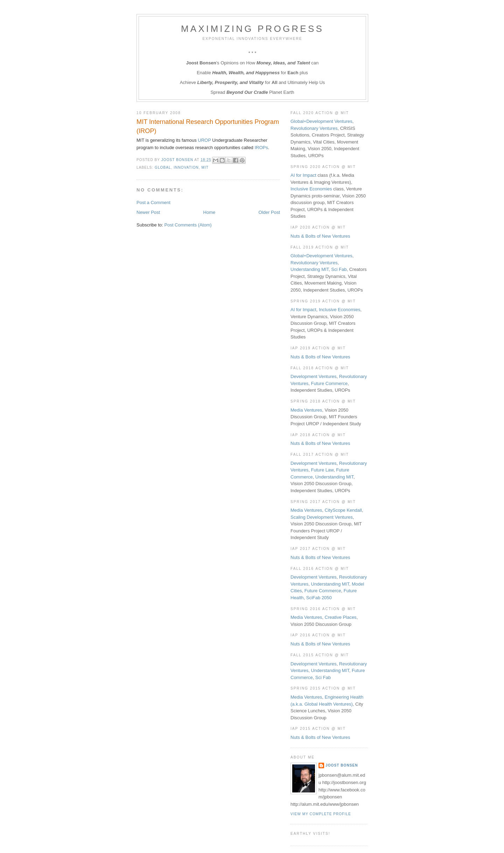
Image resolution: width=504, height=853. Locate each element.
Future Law (322, 470)
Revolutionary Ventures (314, 128)
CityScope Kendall (343, 510)
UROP (204, 140)
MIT (205, 167)
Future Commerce (330, 383)
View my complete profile (321, 814)
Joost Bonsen (342, 765)
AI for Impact (303, 175)
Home (209, 212)
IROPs (261, 148)
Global (163, 167)
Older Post (269, 212)
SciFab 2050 (319, 598)
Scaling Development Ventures (322, 517)
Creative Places (341, 617)
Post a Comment (153, 202)
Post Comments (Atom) (188, 225)
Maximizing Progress (252, 29)
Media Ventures (306, 410)
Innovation (186, 167)
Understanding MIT (310, 269)
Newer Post (148, 212)
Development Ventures (314, 376)
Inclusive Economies (311, 189)
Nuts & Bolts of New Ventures (320, 236)
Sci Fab (339, 269)
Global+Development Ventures (321, 121)
